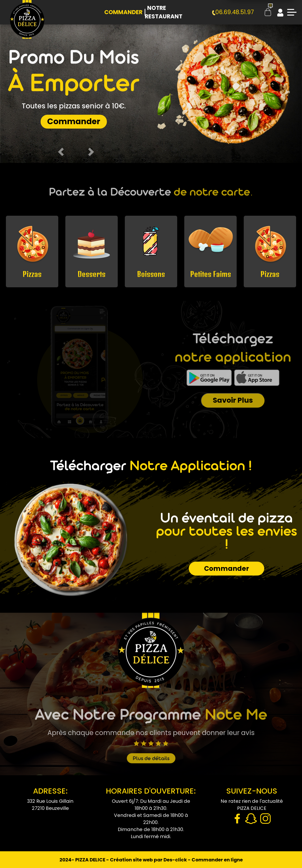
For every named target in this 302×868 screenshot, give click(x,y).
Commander (123, 12)
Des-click (175, 860)
